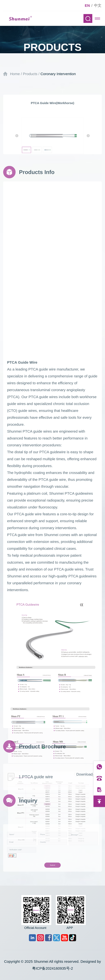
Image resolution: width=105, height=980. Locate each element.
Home (15, 74)
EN (87, 6)
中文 (98, 6)
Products (30, 74)
